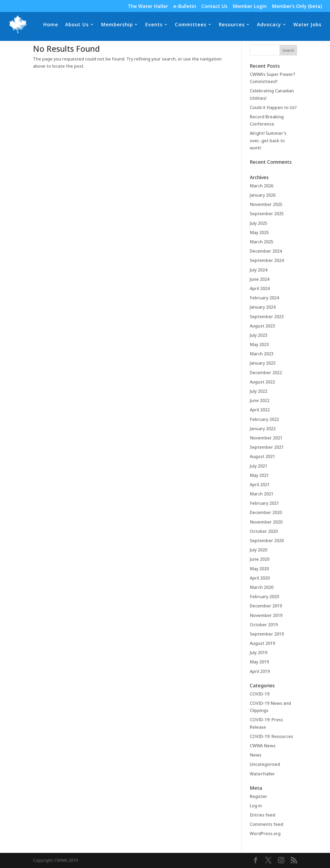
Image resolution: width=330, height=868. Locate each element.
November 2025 (266, 204)
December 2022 (266, 373)
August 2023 (262, 326)
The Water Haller (148, 7)
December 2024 (266, 251)
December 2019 (266, 606)
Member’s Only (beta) (297, 7)
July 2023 (259, 335)
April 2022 (260, 410)
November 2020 (266, 522)
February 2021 (264, 503)
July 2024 (259, 270)
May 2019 (259, 662)
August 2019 (262, 643)
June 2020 (260, 559)
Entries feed (263, 815)
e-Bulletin (185, 7)
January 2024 (263, 307)
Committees (191, 25)
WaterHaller (262, 774)
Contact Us (214, 7)
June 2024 (260, 279)
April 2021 (260, 485)
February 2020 (264, 597)
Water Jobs (307, 25)
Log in (256, 806)
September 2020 (267, 541)
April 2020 (260, 578)
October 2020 (264, 531)
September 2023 (267, 317)
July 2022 (259, 391)
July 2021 (259, 466)
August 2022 (262, 382)
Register (259, 796)
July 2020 (259, 550)
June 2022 (260, 400)
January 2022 (263, 429)
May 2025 (259, 232)
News (256, 755)
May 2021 (259, 475)
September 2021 (267, 447)
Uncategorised (265, 764)
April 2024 (260, 288)
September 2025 (267, 214)
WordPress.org (265, 834)
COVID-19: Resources (271, 736)
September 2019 (267, 634)
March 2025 (262, 242)
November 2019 (266, 615)
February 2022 (264, 419)
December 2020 (266, 512)
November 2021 (266, 438)
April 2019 (260, 671)
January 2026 (263, 195)
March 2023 (262, 354)
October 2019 (264, 625)
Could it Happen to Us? (273, 107)
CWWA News (263, 746)
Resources (232, 25)
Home (51, 25)
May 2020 (259, 569)
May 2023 (259, 344)
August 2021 (262, 456)
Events (154, 25)
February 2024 (264, 298)
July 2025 (259, 223)
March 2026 (262, 186)
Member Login (250, 7)
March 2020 (262, 587)
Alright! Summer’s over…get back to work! (268, 140)
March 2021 (262, 494)
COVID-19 (260, 694)
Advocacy (269, 25)
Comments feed (266, 824)
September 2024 (267, 260)
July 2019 (259, 653)
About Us (77, 25)
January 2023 (263, 363)
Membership (117, 25)
